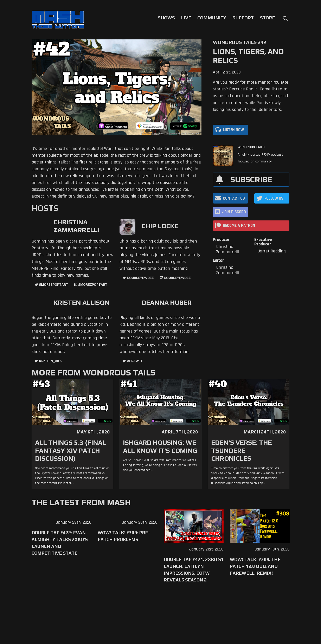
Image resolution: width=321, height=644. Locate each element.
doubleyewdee (140, 278)
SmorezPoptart (54, 285)
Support (243, 18)
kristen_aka (50, 361)
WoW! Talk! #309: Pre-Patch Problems (124, 536)
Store (267, 18)
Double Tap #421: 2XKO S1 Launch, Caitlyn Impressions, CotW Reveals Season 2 (194, 570)
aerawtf (135, 361)
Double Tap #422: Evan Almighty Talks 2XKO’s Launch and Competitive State (60, 543)
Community (212, 18)
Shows (166, 18)
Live (186, 18)
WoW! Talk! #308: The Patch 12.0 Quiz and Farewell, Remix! (255, 566)
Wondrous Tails (251, 147)
